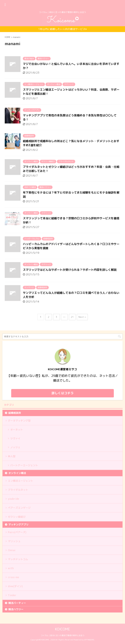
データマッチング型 (19, 421)
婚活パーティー (17, 603)
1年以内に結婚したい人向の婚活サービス (62, 29)
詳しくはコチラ (63, 393)
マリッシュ (14, 541)
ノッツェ (15, 447)
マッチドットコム (18, 559)
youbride (13, 499)
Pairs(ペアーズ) (17, 532)
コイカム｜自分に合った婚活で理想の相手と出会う (63, 635)
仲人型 (12, 456)
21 (72, 317)
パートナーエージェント (24, 465)
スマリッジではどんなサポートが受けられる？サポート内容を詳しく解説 (70, 270)
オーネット (17, 430)
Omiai (12, 550)
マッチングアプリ (18, 524)
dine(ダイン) (15, 586)
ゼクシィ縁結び (17, 517)
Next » (82, 317)
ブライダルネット (18, 490)
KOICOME (62, 629)
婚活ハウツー (16, 609)
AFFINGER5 (89, 640)
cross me (13, 577)
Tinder (12, 595)
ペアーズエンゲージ (19, 508)
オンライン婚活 (17, 473)
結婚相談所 (15, 413)
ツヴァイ (15, 438)
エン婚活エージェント (20, 481)
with (11, 568)
